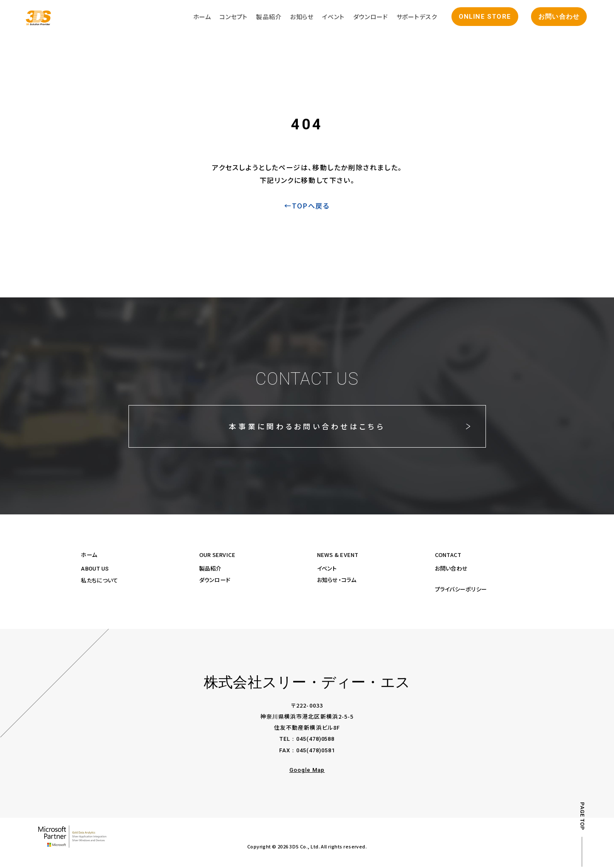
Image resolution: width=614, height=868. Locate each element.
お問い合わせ (556, 18)
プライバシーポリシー (461, 590)
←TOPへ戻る (307, 207)
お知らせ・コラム (337, 581)
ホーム (89, 556)
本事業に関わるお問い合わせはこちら (307, 427)
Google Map (307, 771)
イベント (327, 570)
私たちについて (99, 581)
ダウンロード (215, 581)
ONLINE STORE (482, 18)
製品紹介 (210, 570)
